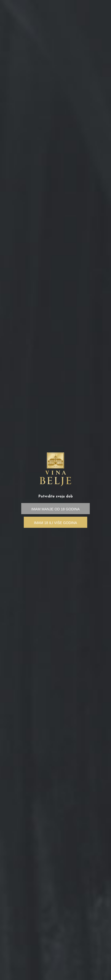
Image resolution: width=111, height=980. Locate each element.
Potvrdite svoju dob (56, 497)
